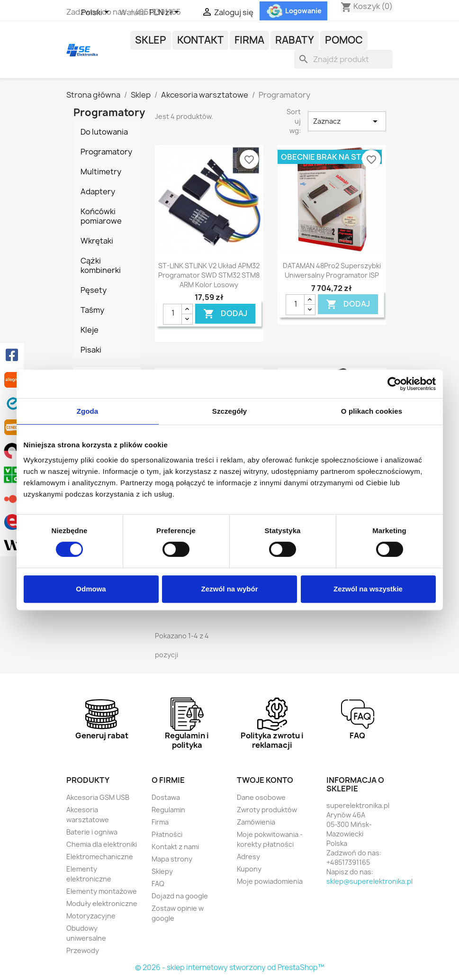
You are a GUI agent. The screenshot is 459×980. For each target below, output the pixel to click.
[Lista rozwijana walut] (166, 13)
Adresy (248, 857)
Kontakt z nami (175, 847)
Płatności (167, 834)
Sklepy (162, 871)
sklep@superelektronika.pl (369, 881)
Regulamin (168, 810)
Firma (249, 40)
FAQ (158, 884)
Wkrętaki (97, 241)
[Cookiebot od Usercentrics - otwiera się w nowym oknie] (394, 384)
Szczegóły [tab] (229, 411)
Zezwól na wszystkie (368, 589)
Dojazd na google (180, 896)
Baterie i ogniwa (92, 832)
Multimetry (101, 172)
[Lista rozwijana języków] (97, 13)
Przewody (83, 950)
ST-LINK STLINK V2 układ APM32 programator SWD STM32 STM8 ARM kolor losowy (209, 275)
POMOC (344, 40)
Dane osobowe (261, 797)
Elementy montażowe (102, 891)
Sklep (151, 40)
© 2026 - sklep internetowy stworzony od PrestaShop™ (230, 967)
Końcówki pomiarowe (101, 216)
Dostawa (166, 797)
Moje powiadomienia (270, 881)
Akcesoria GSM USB (98, 797)
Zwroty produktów (267, 810)
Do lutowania (104, 132)
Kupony (249, 869)
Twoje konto (265, 780)
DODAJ (225, 313)
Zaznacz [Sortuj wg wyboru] (347, 121)
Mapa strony (172, 859)
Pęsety (94, 290)
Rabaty (295, 40)
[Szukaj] (343, 59)
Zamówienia (256, 822)
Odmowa (91, 589)
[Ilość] (172, 314)
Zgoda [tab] (88, 411)
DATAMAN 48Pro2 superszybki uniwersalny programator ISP (332, 270)
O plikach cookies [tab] (372, 411)
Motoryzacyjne (91, 916)
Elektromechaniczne (100, 857)
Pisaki (91, 350)
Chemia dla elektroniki (102, 844)
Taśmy (92, 310)
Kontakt (200, 40)
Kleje (90, 330)
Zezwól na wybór (229, 589)
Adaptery (98, 191)
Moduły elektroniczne (102, 903)
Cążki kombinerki (101, 265)
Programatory (106, 152)
